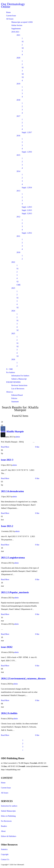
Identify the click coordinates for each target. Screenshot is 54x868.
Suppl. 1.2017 (27, 132)
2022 (13, 262)
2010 (18, 252)
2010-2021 (15, 32)
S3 (23, 77)
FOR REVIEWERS (13, 382)
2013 (18, 191)
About (3, 831)
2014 (18, 171)
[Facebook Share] (3, 429)
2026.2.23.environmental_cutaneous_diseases (23, 679)
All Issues (10, 19)
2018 (18, 100)
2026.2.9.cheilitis (9, 713)
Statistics (4, 849)
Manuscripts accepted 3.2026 (22, 22)
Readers (4, 826)
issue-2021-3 (7, 460)
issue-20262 (7, 647)
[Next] (23, 750)
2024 (13, 311)
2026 (13, 359)
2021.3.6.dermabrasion (12, 491)
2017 (18, 116)
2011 (18, 236)
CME (19, 285)
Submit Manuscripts (8, 811)
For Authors (11, 372)
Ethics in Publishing (8, 816)
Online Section (17, 25)
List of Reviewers (18, 389)
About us (10, 392)
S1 (23, 42)
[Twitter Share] (3, 435)
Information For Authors (20, 376)
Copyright (5, 854)
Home (8, 12)
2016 (18, 136)
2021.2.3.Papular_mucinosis (15, 592)
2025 (13, 334)
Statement (15, 402)
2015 (18, 155)
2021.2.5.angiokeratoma (13, 558)
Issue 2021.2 (7, 526)
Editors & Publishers (9, 836)
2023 (13, 288)
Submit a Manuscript (19, 379)
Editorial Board (17, 395)
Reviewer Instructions (19, 385)
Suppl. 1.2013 (27, 207)
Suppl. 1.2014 (27, 188)
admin (18, 437)
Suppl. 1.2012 (27, 233)
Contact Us (5, 860)
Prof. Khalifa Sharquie (12, 432)
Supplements (16, 29)
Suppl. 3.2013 (27, 213)
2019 (18, 84)
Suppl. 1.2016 (27, 152)
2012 (18, 217)
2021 (18, 35)
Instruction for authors (9, 806)
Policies (14, 398)
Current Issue (11, 16)
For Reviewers (6, 821)
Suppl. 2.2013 (27, 210)
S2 (23, 48)
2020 (18, 58)
